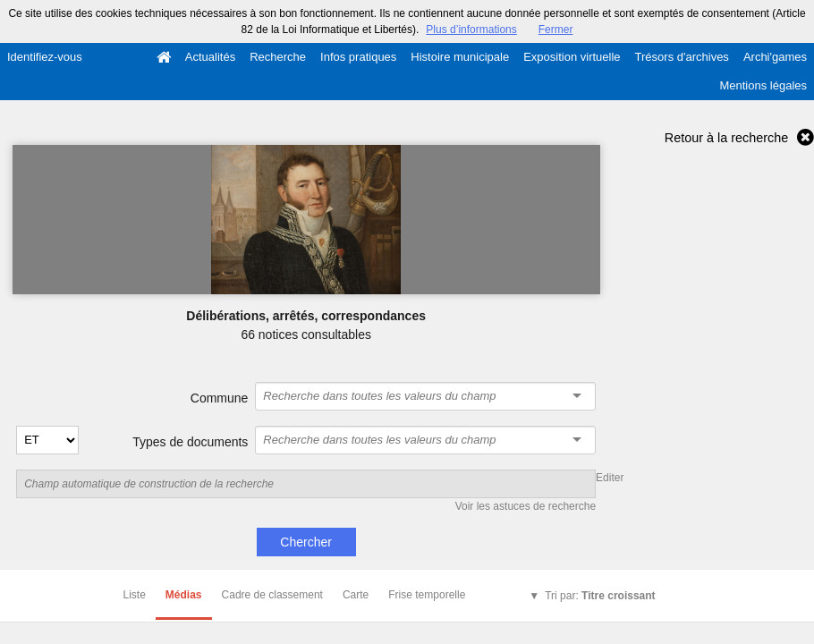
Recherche (278, 57)
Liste (135, 595)
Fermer (556, 30)
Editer (610, 478)
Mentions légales (763, 85)
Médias (184, 595)
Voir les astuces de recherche (526, 506)
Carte (356, 595)
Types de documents (190, 442)
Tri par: (600, 596)
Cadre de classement (272, 595)
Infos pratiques (358, 57)
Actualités (210, 57)
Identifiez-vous (45, 57)
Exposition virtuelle (572, 57)
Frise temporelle (427, 595)
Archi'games (775, 57)
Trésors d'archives (682, 57)
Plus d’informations (471, 30)
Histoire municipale (460, 57)
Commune (220, 398)
